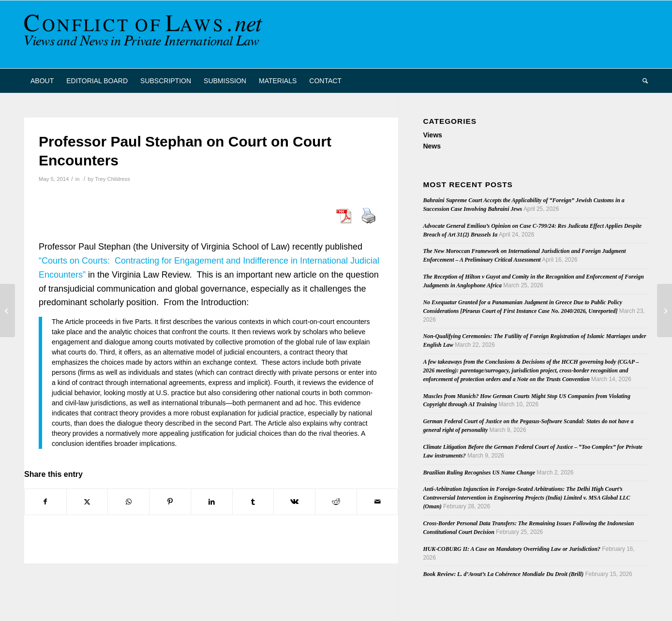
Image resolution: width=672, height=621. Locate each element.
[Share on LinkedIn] (212, 502)
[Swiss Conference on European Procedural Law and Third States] (665, 310)
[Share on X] (87, 502)
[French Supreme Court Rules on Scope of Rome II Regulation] (7, 310)
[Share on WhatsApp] (128, 502)
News (432, 146)
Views (432, 135)
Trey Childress (112, 179)
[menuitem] (42, 81)
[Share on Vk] (294, 502)
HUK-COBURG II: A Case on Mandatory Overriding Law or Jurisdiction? (512, 549)
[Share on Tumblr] (253, 502)
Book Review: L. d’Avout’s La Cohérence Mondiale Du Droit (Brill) (503, 574)
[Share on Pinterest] (170, 502)
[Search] (642, 81)
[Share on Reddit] (336, 502)
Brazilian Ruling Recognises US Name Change (479, 473)
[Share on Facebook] (45, 502)
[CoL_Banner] (145, 34)
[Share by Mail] (378, 502)
